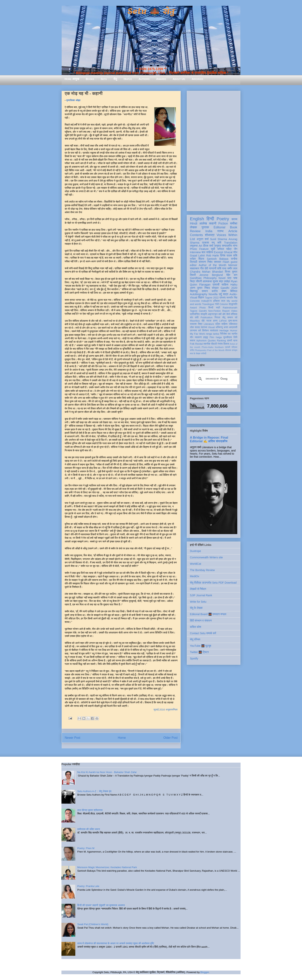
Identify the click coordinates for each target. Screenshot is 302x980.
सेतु (115, 79)
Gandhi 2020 (229, 288)
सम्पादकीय (227, 246)
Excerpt (218, 252)
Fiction (223, 223)
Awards (161, 79)
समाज (193, 341)
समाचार (218, 262)
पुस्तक (205, 227)
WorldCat (195, 564)
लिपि (235, 337)
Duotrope (195, 551)
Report (226, 311)
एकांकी (228, 347)
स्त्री (218, 308)
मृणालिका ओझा (73, 100)
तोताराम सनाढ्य (231, 350)
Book (234, 227)
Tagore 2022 (212, 298)
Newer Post (73, 738)
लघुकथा (194, 246)
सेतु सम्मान (228, 317)
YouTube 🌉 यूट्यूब (200, 646)
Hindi (194, 223)
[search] (216, 379)
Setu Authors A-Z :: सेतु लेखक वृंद (94, 791)
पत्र (229, 278)
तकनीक (207, 344)
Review (195, 231)
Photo (203, 308)
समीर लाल (232, 268)
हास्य (215, 321)
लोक (192, 327)
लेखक (193, 227)
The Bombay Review (202, 570)
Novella (213, 294)
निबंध (210, 262)
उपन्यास (193, 331)
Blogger (205, 972)
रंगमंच (220, 344)
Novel (222, 278)
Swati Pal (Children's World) (93, 924)
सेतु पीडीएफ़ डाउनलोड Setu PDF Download (213, 583)
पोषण (224, 291)
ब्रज (235, 341)
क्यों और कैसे (224, 314)
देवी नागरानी (210, 268)
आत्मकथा (207, 281)
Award (193, 308)
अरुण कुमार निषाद (200, 288)
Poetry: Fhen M (86, 848)
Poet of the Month (216, 350)
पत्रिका (234, 347)
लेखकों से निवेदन (198, 589)
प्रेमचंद (223, 298)
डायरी (230, 341)
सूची (213, 249)
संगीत (192, 350)
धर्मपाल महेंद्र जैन (227, 249)
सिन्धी (211, 308)
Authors (144, 79)
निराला (217, 317)
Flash (226, 262)
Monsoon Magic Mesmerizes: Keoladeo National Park (107, 867)
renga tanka (212, 334)
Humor (234, 331)
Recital (199, 344)
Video (234, 311)
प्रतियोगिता (195, 314)
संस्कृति (204, 314)
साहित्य (225, 285)
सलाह (197, 327)
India (209, 231)
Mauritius (195, 321)
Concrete (195, 301)
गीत (202, 268)
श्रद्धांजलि (233, 304)
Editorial (219, 227)
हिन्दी (210, 219)
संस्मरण (202, 262)
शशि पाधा (222, 268)
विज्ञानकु (194, 291)
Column (224, 304)
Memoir (233, 265)
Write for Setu (198, 602)
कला (223, 301)
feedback (219, 347)
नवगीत (234, 334)
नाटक (209, 321)
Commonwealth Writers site (206, 557)
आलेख (203, 223)
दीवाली (214, 344)
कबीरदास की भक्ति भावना (89, 829)
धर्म (200, 331)
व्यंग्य (235, 246)
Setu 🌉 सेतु (151, 11)
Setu (104, 79)
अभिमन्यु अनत (222, 327)
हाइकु (206, 337)
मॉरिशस (234, 314)
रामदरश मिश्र (196, 324)
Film (212, 337)
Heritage (224, 331)
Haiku (234, 285)
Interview (195, 252)
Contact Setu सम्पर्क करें (203, 633)
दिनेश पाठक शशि (229, 255)
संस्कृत (215, 288)
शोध (235, 252)
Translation (231, 243)
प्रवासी (216, 285)
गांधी (217, 304)
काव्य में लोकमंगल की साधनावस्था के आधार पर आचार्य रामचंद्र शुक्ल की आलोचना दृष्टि (116, 943)
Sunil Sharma (219, 239)
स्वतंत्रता (214, 331)
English (197, 219)
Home (122, 738)
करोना (215, 291)
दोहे (203, 321)
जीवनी (199, 281)
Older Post (170, 738)
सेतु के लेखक (196, 608)
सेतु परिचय (195, 639)
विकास (226, 344)
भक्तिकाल (233, 324)
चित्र (192, 281)
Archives (197, 79)
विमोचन (205, 331)
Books (90, 79)
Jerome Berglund (211, 275)
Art (200, 246)
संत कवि (194, 317)
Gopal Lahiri (197, 255)
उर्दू (220, 294)
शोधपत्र (210, 235)
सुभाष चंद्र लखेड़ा (221, 281)
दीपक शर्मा (208, 246)
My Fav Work (197, 334)
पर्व (236, 317)
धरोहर (193, 259)
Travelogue (208, 304)
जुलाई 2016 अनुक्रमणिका (166, 710)
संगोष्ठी (204, 353)
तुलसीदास (228, 337)
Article (233, 231)
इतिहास (216, 301)
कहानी (213, 223)
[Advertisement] (214, 150)
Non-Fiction (214, 311)
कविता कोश (195, 627)
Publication (207, 317)
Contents (196, 235)
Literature (209, 324)
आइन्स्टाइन (213, 314)
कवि (219, 243)
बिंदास (201, 259)
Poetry (223, 219)
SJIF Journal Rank (201, 595)
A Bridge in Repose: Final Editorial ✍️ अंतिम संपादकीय (209, 439)
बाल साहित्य (207, 252)
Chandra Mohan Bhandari (206, 272)
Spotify (194, 658)
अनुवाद (218, 246)
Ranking (221, 341)
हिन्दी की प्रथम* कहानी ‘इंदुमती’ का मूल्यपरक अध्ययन (101, 905)
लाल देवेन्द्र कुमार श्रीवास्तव (90, 810)
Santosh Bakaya (218, 259)
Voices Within (227, 235)
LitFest (223, 321)
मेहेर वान (232, 275)
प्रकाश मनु (208, 243)
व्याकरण (198, 337)
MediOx (195, 576)
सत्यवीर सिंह (232, 298)
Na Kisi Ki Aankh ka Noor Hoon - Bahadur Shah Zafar (107, 772)
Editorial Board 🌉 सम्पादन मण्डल (208, 614)
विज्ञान (201, 297)
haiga (219, 337)
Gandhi (203, 311)
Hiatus (128, 79)
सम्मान (205, 291)
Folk (192, 344)
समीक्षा (234, 223)
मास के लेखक (195, 353)
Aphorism (201, 341)
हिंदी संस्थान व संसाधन (201, 621)
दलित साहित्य (221, 324)
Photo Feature (199, 249)
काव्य (234, 219)
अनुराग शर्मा (203, 239)
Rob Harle (213, 255)
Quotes (212, 341)
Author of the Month (213, 265)
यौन (192, 337)
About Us (179, 79)
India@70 (206, 301)
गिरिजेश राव (225, 334)
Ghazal (228, 252)
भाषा (235, 278)
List (192, 239)
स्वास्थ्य (204, 327)
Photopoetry (201, 350)
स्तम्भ (220, 231)
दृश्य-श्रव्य (233, 321)
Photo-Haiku (208, 347)
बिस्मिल (234, 291)
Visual (211, 327)
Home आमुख (72, 79)
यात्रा (226, 294)
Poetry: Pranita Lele (88, 886)
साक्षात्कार (195, 268)
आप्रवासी (233, 327)
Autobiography (199, 294)
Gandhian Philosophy (203, 278)
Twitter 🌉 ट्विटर (199, 652)
